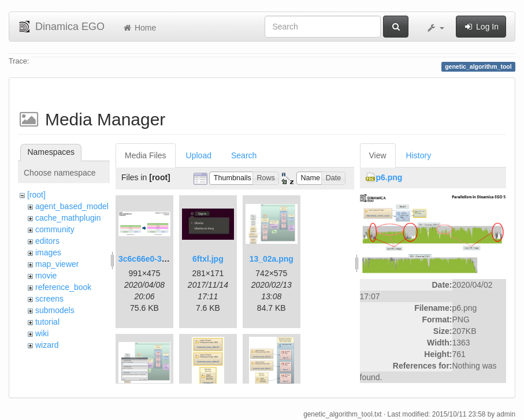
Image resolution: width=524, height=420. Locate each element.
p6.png (389, 177)
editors (47, 241)
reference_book (63, 287)
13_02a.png (272, 259)
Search (244, 155)
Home (139, 28)
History (419, 155)
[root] (36, 195)
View (378, 155)
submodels (55, 310)
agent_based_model (72, 206)
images (48, 252)
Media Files (146, 155)
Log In (481, 27)
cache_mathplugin (68, 218)
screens (49, 299)
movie (46, 276)
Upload (199, 155)
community (55, 229)
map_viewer (57, 264)
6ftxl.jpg (208, 259)
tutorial (47, 322)
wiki (42, 333)
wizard (47, 345)
